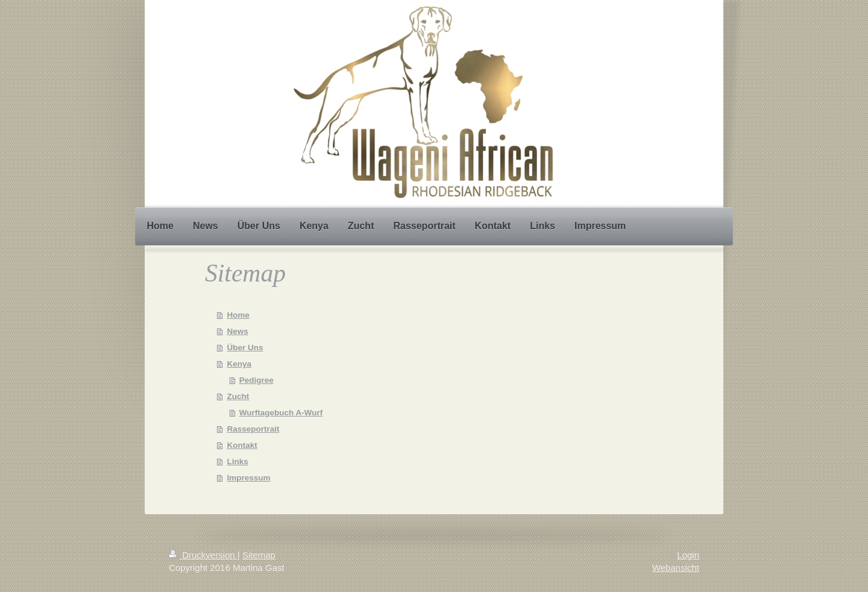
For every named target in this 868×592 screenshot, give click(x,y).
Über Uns (245, 348)
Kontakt (242, 445)
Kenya (239, 364)
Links (237, 461)
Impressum (248, 478)
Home (238, 315)
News (237, 331)
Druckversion (203, 555)
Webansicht (676, 568)
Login (688, 555)
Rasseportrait (253, 429)
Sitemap (259, 555)
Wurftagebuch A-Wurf (281, 413)
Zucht (238, 396)
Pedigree (256, 380)
